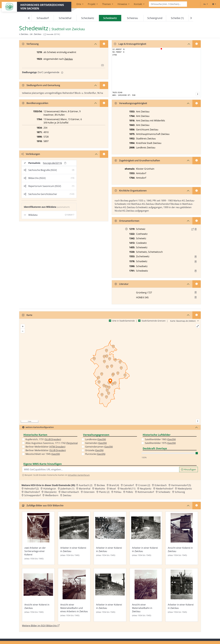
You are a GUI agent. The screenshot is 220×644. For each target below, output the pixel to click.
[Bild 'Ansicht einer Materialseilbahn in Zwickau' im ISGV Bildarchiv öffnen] (146, 595)
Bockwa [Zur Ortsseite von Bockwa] (101, 485)
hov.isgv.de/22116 (52, 163)
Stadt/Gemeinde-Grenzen (154, 321)
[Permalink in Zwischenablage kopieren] (65, 163)
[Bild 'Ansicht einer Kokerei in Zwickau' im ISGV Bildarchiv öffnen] (182, 538)
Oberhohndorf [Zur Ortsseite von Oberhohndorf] (32, 492)
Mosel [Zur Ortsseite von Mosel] (113, 489)
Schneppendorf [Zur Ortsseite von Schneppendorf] (32, 495)
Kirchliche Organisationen (131, 191)
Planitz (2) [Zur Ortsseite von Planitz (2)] (104, 492)
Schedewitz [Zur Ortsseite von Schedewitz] (164, 492)
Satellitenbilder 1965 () (160, 439)
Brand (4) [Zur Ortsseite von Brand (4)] (114, 485)
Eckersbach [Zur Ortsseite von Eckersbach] (161, 485)
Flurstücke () (95, 454)
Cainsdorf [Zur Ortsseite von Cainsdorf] (129, 485)
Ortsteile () (94, 450)
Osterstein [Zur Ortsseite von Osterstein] (89, 492)
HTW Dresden (57, 447)
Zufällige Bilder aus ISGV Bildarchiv (43, 505)
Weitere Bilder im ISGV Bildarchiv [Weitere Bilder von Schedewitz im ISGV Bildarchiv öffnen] (41, 626)
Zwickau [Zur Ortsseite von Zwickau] (67, 495)
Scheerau (132, 18)
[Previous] (29, 18)
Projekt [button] (92, 4)
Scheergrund (155, 18)
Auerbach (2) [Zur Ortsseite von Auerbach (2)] (86, 485)
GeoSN (56, 454)
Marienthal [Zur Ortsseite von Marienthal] (85, 489)
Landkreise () (96, 439)
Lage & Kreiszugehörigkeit (130, 44)
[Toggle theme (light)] (214, 4)
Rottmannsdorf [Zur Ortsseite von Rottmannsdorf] (146, 492)
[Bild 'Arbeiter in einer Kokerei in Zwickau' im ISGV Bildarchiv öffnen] (74, 538)
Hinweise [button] (123, 4)
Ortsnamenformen (127, 221)
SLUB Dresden (53, 439)
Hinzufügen (189, 469)
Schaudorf (43, 18)
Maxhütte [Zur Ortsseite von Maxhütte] (100, 489)
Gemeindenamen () (99, 447)
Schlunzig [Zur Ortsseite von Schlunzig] (180, 492)
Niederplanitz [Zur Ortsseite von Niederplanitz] (185, 489)
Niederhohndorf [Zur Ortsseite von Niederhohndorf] (165, 489)
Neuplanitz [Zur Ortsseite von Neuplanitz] (146, 489)
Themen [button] (107, 4)
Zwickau (69, 59)
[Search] (168, 4)
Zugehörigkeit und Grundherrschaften (137, 160)
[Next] (191, 18)
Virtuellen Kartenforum (79, 475)
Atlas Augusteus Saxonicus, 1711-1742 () (52, 443)
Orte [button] (79, 4)
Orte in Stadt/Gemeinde (123, 321)
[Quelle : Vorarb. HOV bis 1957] (196, 257)
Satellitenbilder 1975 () (160, 443)
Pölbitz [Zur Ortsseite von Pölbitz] (130, 492)
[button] (196, 229)
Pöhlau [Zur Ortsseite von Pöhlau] (118, 492)
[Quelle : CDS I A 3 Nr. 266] (196, 229)
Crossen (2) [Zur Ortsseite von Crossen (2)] (144, 485)
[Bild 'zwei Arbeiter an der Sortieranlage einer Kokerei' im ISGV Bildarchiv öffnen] (38, 538)
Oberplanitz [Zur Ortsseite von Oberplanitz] (50, 492)
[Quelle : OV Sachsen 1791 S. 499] (196, 271)
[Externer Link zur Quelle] (192, 229)
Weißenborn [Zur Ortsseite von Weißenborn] (52, 495)
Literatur (122, 284)
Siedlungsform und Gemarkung (41, 85)
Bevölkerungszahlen (35, 103)
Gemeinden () (96, 443)
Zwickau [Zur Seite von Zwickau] (78, 29)
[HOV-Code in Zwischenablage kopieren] (45, 35)
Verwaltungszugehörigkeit (131, 103)
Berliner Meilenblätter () (45, 447)
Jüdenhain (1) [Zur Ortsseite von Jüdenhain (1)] (67, 489)
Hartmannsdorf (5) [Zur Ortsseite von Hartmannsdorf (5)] (181, 485)
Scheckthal (65, 18)
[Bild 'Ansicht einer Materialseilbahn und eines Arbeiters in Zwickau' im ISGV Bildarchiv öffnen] (74, 595)
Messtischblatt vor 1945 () (43, 454)
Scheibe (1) (177, 18)
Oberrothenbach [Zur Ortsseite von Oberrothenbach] (70, 492)
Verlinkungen (31, 154)
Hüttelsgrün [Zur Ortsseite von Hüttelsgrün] (50, 489)
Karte (27, 315)
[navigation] (110, 18)
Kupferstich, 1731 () (43, 439)
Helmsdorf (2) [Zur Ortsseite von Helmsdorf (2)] (31, 489)
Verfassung (30, 44)
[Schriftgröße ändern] (206, 4)
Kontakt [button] (138, 4)
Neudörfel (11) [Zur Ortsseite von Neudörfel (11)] (128, 489)
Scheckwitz (88, 18)
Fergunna (72, 443)
